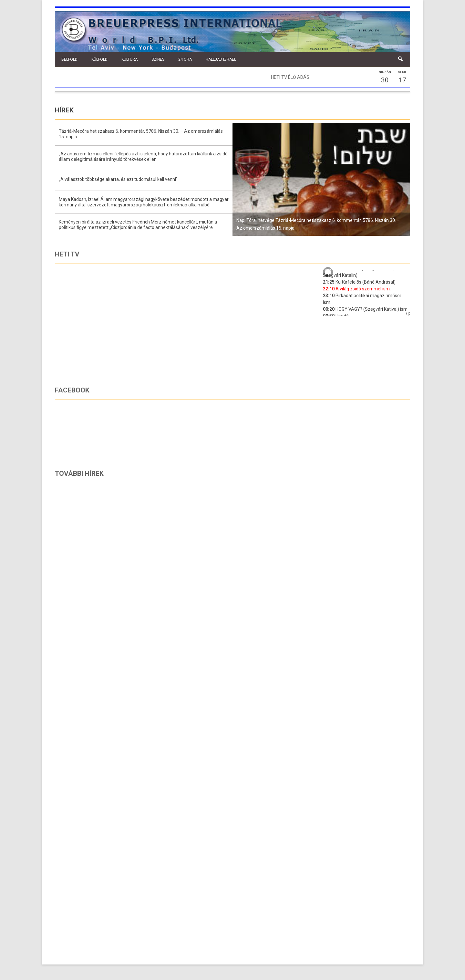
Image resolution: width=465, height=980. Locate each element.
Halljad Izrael (221, 59)
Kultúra (129, 59)
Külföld (99, 59)
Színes (158, 59)
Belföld (69, 59)
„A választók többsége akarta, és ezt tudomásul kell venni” (118, 179)
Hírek (64, 110)
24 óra (185, 59)
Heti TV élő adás (290, 77)
